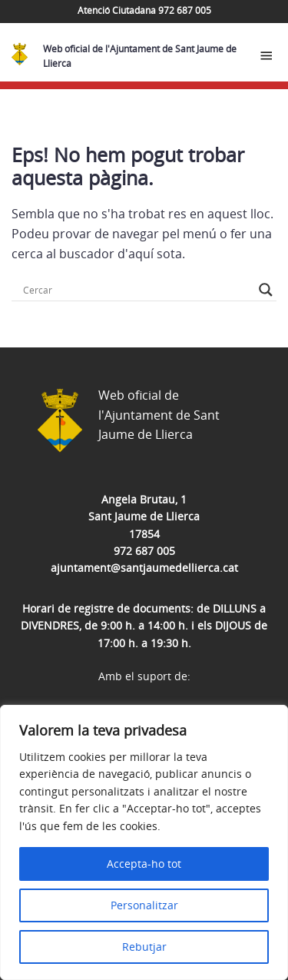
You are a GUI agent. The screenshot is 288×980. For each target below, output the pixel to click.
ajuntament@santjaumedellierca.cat (144, 568)
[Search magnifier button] (266, 290)
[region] (144, 842)
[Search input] (137, 290)
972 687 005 (144, 551)
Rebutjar (144, 947)
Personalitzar (144, 905)
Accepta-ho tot (144, 864)
